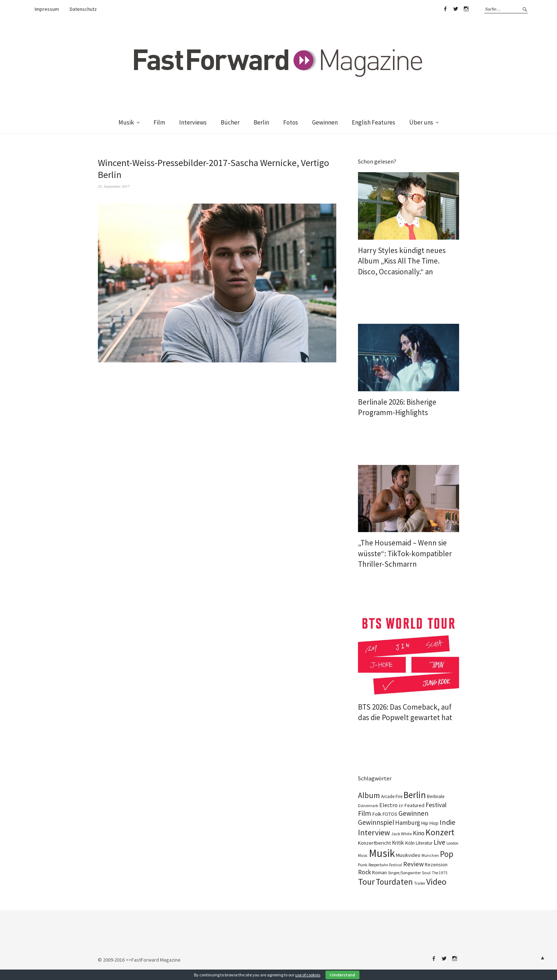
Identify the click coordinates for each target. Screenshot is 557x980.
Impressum (47, 9)
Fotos (291, 122)
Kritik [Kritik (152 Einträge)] (398, 843)
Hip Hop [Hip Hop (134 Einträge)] (430, 823)
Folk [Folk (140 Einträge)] (377, 814)
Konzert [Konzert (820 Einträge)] (440, 832)
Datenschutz (83, 9)
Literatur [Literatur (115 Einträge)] (424, 843)
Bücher (230, 122)
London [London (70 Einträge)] (452, 843)
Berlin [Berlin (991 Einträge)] (415, 795)
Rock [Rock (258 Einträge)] (364, 872)
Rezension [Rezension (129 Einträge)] (436, 864)
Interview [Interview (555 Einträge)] (374, 832)
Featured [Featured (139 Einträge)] (414, 805)
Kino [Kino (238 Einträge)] (419, 833)
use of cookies (308, 975)
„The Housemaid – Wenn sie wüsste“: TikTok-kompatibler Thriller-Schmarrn (405, 553)
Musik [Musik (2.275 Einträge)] (382, 853)
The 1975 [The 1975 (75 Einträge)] (440, 873)
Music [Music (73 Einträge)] (363, 855)
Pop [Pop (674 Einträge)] (447, 854)
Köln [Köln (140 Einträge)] (410, 843)
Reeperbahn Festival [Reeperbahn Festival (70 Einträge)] (385, 865)
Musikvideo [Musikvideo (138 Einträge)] (408, 855)
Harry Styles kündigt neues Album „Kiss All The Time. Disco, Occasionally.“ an (402, 261)
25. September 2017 (114, 186)
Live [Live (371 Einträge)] (439, 842)
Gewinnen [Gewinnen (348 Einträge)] (413, 813)
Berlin (261, 122)
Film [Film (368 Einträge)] (364, 813)
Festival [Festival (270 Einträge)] (436, 805)
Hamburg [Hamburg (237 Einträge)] (408, 823)
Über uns (421, 122)
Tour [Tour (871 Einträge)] (366, 882)
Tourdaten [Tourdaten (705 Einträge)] (394, 882)
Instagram (466, 9)
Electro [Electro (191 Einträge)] (388, 805)
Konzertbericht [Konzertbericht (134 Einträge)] (374, 843)
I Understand (342, 975)
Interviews (193, 122)
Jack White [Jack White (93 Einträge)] (401, 834)
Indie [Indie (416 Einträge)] (448, 822)
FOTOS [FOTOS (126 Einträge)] (390, 814)
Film (159, 122)
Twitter (455, 9)
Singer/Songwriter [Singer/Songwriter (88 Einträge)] (404, 873)
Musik (126, 122)
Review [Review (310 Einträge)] (413, 864)
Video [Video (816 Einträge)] (436, 882)
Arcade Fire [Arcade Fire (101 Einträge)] (392, 796)
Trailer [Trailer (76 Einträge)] (420, 883)
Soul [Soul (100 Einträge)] (426, 872)
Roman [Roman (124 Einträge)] (379, 872)
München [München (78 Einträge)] (430, 855)
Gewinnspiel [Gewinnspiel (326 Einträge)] (376, 822)
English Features (374, 122)
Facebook (445, 9)
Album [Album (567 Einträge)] (369, 795)
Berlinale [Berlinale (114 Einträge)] (436, 796)
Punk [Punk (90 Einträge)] (363, 865)
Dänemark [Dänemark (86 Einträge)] (368, 805)
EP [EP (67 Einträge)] (401, 806)
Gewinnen (325, 122)
